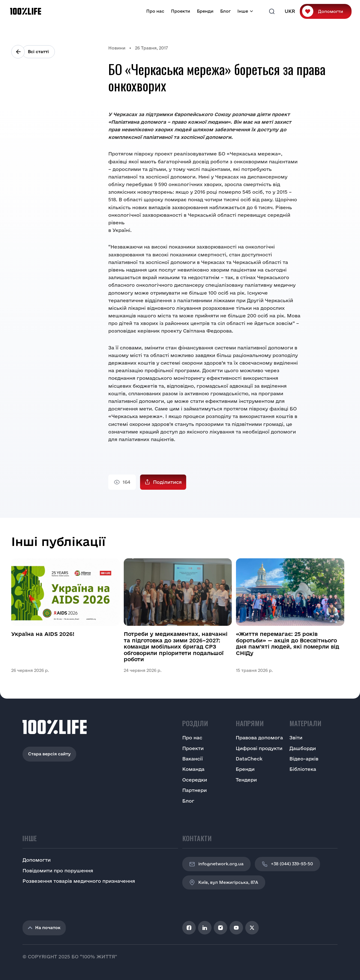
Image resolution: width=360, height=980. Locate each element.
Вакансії (193, 759)
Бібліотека (303, 769)
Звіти (296, 738)
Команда (193, 769)
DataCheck (249, 759)
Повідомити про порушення (58, 871)
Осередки (195, 780)
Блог (225, 11)
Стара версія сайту (49, 754)
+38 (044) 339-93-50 (287, 864)
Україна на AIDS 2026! (43, 634)
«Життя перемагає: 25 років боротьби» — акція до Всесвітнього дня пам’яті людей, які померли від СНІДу (288, 643)
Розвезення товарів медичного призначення (79, 881)
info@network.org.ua (216, 864)
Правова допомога (259, 738)
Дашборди (303, 748)
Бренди (205, 11)
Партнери (194, 790)
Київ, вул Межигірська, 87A (224, 882)
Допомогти (331, 11)
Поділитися (167, 482)
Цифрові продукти (259, 748)
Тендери (246, 780)
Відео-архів (304, 759)
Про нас (155, 11)
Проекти (181, 11)
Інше (243, 11)
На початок (44, 928)
